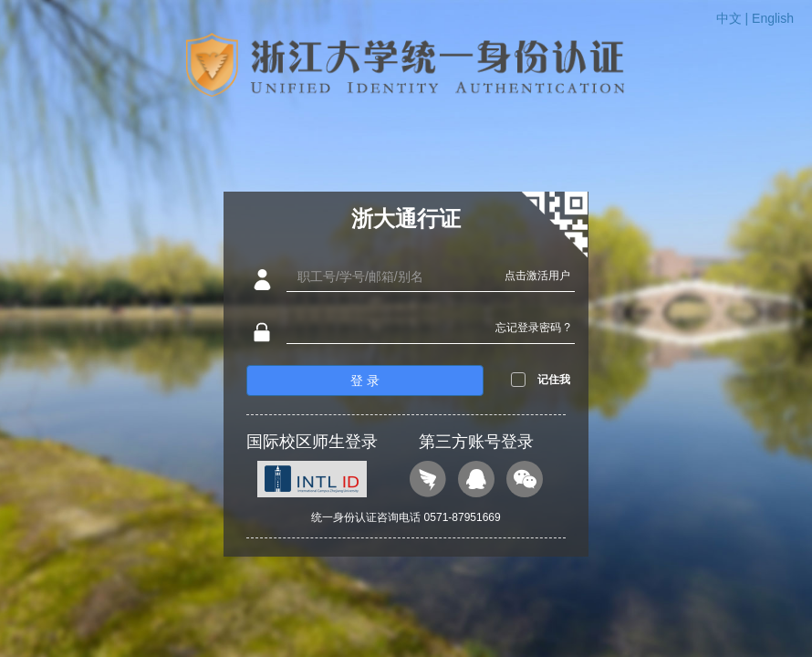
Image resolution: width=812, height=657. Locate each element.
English (773, 18)
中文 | (734, 18)
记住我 (554, 380)
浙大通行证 (406, 219)
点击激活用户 (537, 276)
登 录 (365, 381)
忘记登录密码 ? (533, 328)
